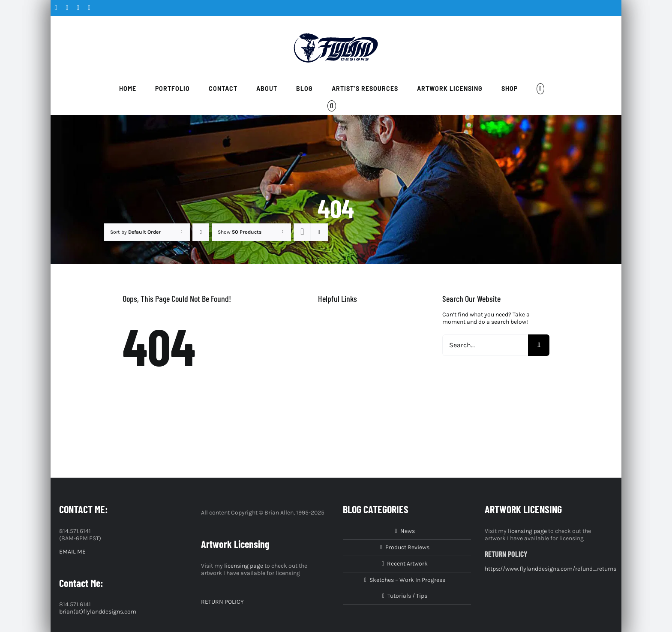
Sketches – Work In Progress (407, 580)
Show (240, 232)
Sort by (135, 232)
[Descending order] (201, 232)
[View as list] (319, 232)
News (408, 531)
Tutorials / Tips (407, 596)
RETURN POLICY (222, 602)
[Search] (539, 345)
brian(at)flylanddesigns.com (98, 612)
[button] (332, 106)
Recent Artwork (407, 564)
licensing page (244, 566)
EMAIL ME (72, 552)
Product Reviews (407, 548)
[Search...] (485, 345)
